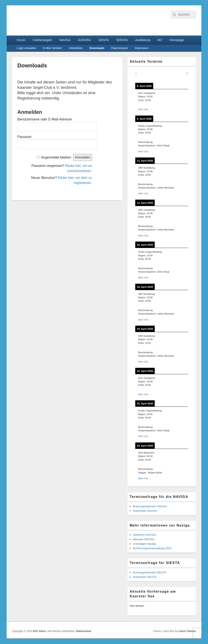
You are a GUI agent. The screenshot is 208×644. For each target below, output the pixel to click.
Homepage (177, 40)
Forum (21, 40)
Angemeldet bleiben (56, 157)
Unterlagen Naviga (144, 544)
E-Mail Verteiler (52, 48)
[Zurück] (136, 74)
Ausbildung (143, 40)
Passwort (24, 137)
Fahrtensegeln (42, 40)
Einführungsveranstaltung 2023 (152, 548)
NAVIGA (65, 40)
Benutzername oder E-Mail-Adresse (45, 119)
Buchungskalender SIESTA (150, 572)
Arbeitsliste (76, 48)
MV (160, 40)
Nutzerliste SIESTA (145, 577)
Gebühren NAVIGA (145, 535)
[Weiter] (187, 74)
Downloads (97, 48)
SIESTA (103, 40)
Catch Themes (187, 631)
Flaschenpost (120, 48)
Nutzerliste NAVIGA (145, 511)
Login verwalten (26, 48)
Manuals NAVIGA (144, 539)
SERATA (122, 40)
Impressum (142, 48)
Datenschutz (84, 631)
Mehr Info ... (144, 109)
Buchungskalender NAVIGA (150, 506)
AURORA (85, 40)
